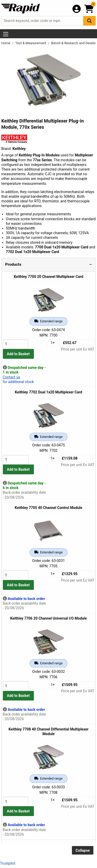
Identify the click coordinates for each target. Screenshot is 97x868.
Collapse (83, 850)
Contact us (12, 377)
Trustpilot (8, 863)
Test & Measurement (31, 43)
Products (13, 264)
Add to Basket (18, 354)
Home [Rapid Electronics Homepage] (6, 43)
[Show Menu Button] (6, 34)
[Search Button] (89, 21)
